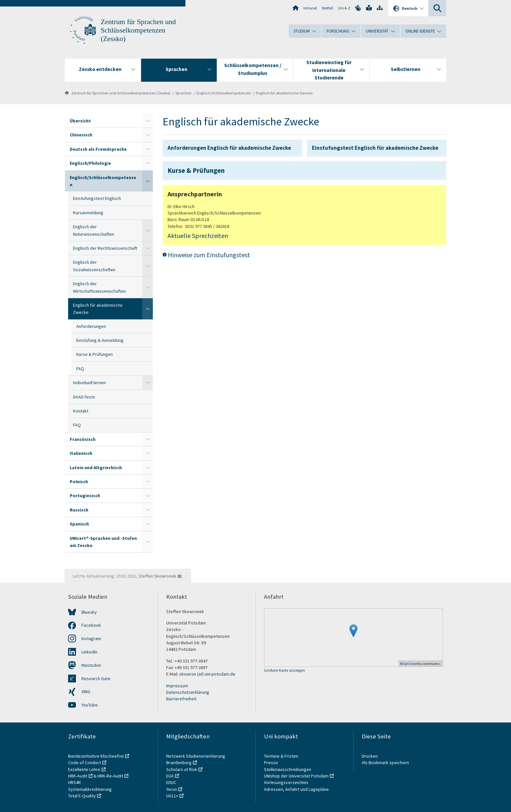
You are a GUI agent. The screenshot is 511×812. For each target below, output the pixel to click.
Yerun (172, 789)
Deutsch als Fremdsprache (98, 149)
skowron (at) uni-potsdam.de (207, 674)
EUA (170, 776)
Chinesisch (81, 135)
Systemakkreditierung (90, 789)
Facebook (91, 625)
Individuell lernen (89, 383)
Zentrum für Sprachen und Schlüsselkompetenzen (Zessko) (138, 30)
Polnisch (79, 482)
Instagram (91, 638)
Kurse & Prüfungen (95, 354)
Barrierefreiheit (181, 699)
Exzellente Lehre (84, 769)
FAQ (80, 369)
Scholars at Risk (182, 769)
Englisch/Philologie (90, 163)
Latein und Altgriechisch (96, 468)
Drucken (370, 756)
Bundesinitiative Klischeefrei (96, 756)
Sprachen (183, 93)
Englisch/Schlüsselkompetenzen (224, 93)
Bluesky (89, 612)
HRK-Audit (78, 776)
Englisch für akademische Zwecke (284, 93)
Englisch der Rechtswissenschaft (105, 248)
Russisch (79, 510)
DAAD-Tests (84, 397)
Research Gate (96, 679)
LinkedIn (89, 652)
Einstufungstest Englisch (97, 198)
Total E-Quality (82, 796)
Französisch (83, 439)
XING (86, 692)
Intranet (310, 8)
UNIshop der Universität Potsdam (296, 776)
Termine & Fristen (282, 756)
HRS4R (74, 782)
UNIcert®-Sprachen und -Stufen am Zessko (103, 542)
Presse (271, 763)
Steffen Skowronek (157, 576)
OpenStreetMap (413, 664)
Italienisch (81, 453)
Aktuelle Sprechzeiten (198, 236)
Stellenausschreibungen (288, 769)
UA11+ (172, 796)
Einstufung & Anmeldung (100, 340)
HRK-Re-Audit (110, 776)
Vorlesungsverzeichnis (287, 782)
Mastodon (91, 665)
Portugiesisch (85, 496)
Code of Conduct (85, 763)
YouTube (90, 705)
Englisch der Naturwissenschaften (94, 230)
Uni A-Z (344, 8)
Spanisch (79, 524)
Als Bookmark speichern (385, 763)
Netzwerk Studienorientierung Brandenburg (196, 759)
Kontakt (81, 411)
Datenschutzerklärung (188, 692)
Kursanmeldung (88, 213)
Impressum (177, 686)
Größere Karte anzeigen (285, 671)
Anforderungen (91, 326)
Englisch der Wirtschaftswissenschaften (99, 287)
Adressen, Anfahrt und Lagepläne (296, 789)
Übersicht (80, 121)
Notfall (328, 8)
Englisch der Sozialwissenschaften (94, 266)
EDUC (171, 782)
